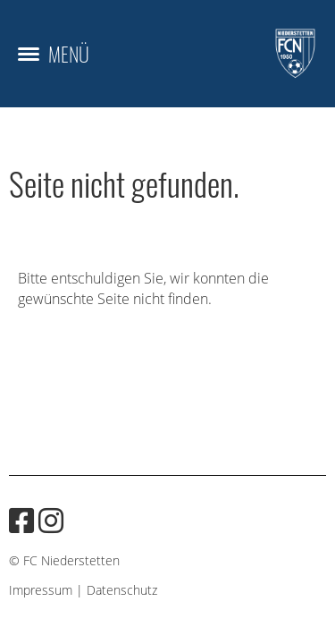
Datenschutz (122, 590)
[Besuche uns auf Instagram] (51, 520)
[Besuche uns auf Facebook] (21, 520)
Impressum (41, 590)
